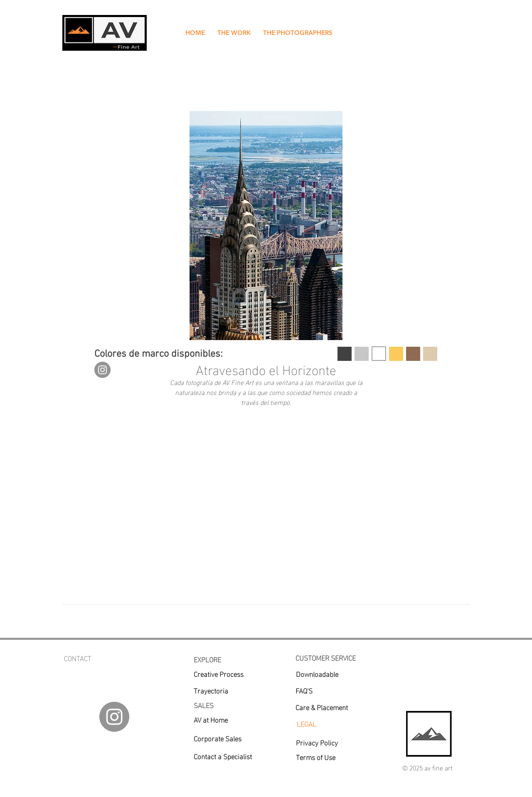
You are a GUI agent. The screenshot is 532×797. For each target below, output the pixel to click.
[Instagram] (102, 370)
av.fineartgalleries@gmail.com (109, 668)
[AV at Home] (212, 719)
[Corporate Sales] (228, 738)
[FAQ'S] (329, 690)
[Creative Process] (228, 674)
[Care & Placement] (329, 707)
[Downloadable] (317, 674)
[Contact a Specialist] (237, 756)
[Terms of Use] (323, 757)
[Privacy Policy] (330, 742)
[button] (234, 33)
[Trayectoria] (222, 690)
